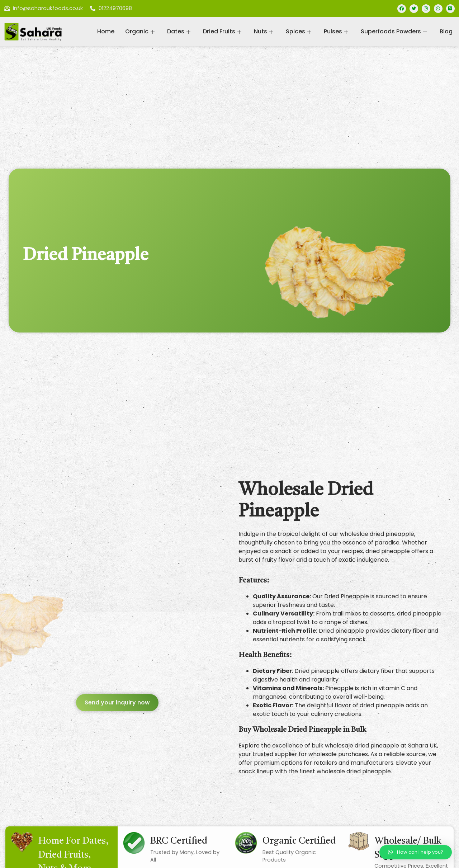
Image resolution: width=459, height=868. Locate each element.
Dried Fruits (223, 31)
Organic (141, 31)
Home (106, 31)
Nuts (264, 31)
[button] (117, 703)
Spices (299, 31)
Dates (180, 31)
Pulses (337, 31)
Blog (446, 31)
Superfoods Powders (395, 31)
